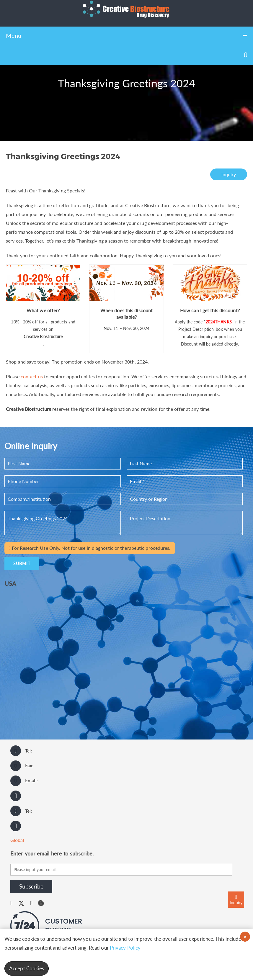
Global (17, 840)
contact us (32, 376)
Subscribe (31, 886)
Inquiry (229, 174)
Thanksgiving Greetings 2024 (63, 523)
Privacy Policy (125, 948)
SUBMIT (22, 563)
